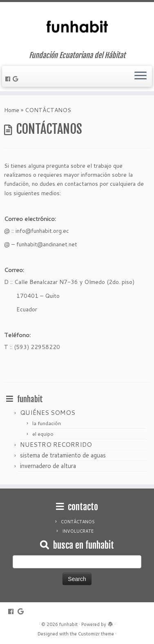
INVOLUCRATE (78, 531)
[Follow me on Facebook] (9, 79)
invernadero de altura (48, 466)
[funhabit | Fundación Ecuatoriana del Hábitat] (77, 27)
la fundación (47, 423)
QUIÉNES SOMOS (48, 413)
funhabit (68, 624)
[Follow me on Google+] (17, 79)
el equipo (43, 434)
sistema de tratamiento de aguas (63, 455)
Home (12, 110)
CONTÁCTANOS (78, 522)
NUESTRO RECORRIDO (56, 445)
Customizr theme (96, 634)
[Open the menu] (141, 77)
